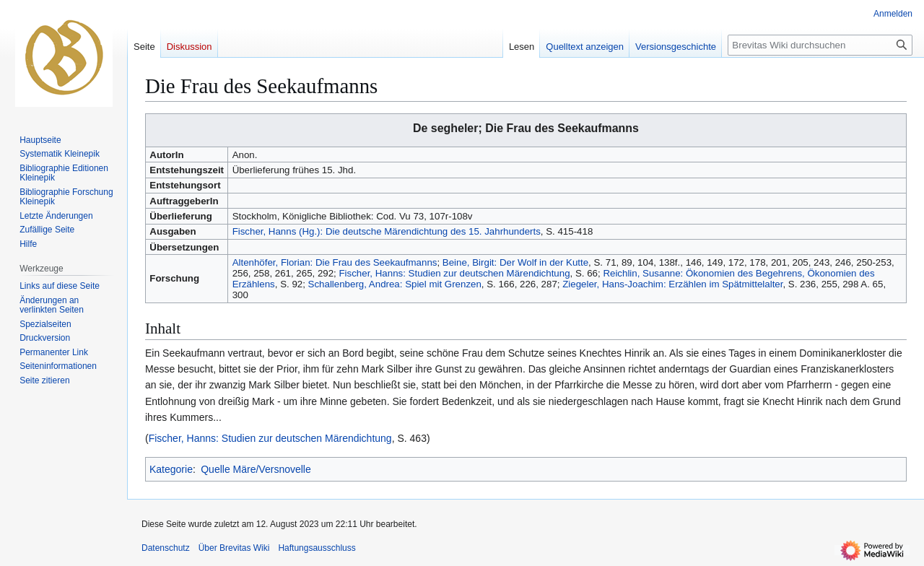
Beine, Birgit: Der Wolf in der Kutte (515, 262)
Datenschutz (166, 548)
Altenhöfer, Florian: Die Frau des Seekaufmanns (335, 262)
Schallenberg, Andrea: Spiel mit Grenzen (395, 284)
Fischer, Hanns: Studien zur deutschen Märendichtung (455, 273)
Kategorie (171, 469)
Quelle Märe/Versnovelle (256, 469)
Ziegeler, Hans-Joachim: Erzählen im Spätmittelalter (672, 284)
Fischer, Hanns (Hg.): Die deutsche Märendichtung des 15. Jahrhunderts (387, 231)
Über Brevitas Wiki (234, 548)
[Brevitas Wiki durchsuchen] (820, 45)
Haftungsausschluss (317, 548)
